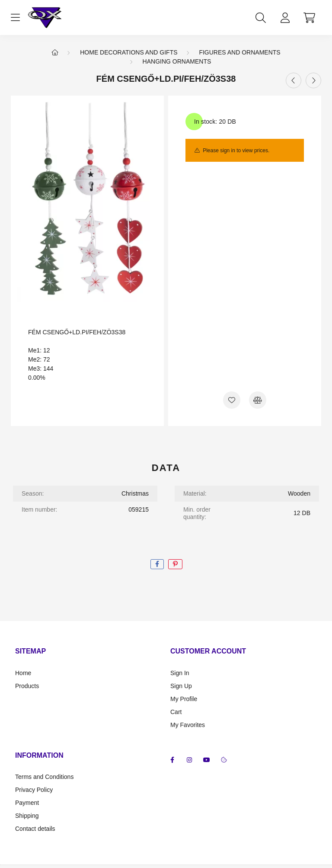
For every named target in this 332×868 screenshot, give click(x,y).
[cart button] (309, 18)
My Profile (184, 699)
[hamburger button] (15, 18)
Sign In (180, 673)
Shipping (27, 816)
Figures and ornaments (239, 52)
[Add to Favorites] (232, 400)
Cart (176, 712)
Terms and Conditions (44, 777)
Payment (27, 803)
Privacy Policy (34, 790)
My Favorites (188, 725)
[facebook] (157, 564)
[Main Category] (55, 52)
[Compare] (258, 400)
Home (23, 673)
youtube (207, 760)
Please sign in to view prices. (236, 151)
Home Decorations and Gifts (129, 52)
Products (27, 686)
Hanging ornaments (177, 61)
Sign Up (181, 686)
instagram (189, 760)
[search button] (261, 18)
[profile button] (285, 18)
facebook (172, 760)
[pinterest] (175, 564)
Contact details (35, 829)
